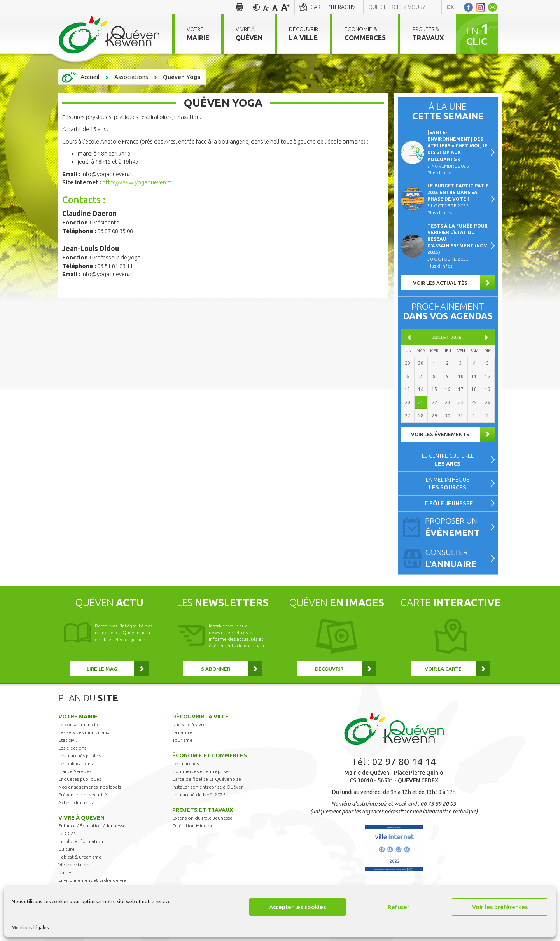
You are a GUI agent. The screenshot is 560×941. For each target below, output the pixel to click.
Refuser (399, 907)
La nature (182, 732)
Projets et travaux (203, 810)
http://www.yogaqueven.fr (137, 182)
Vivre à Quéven (81, 818)
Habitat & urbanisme (80, 857)
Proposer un (458, 527)
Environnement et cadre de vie (92, 880)
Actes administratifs (80, 802)
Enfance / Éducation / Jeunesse (92, 826)
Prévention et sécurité (83, 795)
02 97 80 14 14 (404, 762)
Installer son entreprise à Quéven (208, 787)
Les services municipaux (84, 732)
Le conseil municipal (80, 725)
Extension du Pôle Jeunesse (202, 818)
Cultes (65, 872)
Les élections (72, 748)
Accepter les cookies (297, 907)
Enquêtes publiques (80, 779)
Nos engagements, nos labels (90, 787)
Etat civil (67, 740)
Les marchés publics (80, 756)
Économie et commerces (210, 755)
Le (448, 503)
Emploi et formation (81, 841)
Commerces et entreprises (201, 771)
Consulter (458, 559)
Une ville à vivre (189, 725)
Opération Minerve (193, 826)
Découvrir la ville (200, 717)
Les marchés (185, 763)
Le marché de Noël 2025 (199, 795)
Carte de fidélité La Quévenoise (207, 779)
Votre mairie (78, 717)
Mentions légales (30, 928)
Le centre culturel (448, 460)
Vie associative (74, 865)
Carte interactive (334, 7)
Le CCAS (67, 833)
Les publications (75, 763)
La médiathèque (448, 484)
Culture (66, 849)
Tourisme (182, 740)
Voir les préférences (500, 907)
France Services (75, 771)
